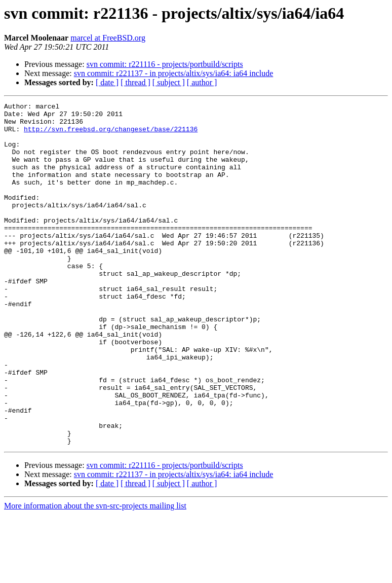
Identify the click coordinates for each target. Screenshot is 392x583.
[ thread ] (135, 82)
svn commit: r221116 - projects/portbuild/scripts (165, 64)
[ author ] (202, 82)
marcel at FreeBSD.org (108, 38)
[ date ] (107, 82)
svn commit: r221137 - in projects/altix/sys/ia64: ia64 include (174, 73)
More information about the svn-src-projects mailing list (95, 574)
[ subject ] (169, 82)
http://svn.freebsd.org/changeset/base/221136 (111, 135)
